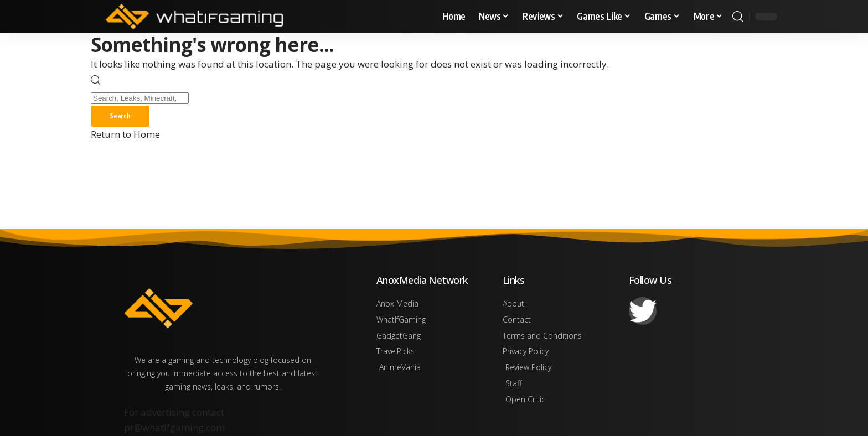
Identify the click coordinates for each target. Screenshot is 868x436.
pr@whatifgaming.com (174, 427)
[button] (738, 17)
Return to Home (125, 135)
